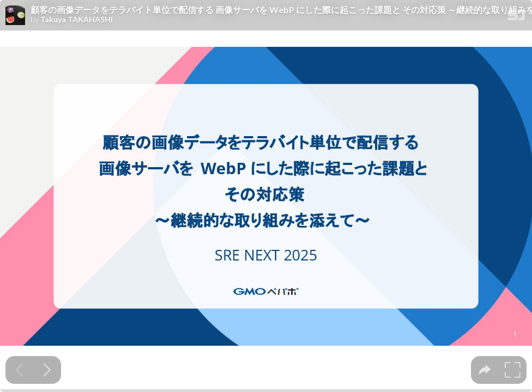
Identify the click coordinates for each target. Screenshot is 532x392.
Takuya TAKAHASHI (77, 20)
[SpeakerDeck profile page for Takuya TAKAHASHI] (15, 16)
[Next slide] (47, 370)
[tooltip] (485, 370)
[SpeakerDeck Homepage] (516, 17)
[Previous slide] (19, 370)
